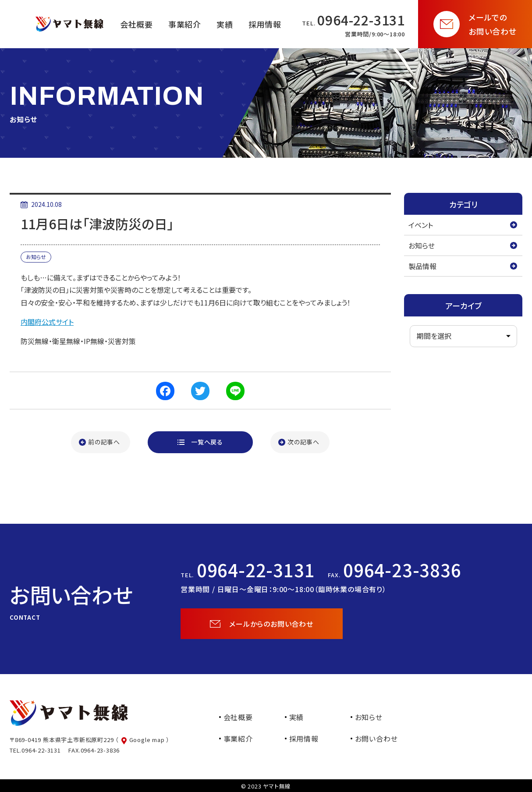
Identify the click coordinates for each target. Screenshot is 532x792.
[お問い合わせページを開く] (475, 24)
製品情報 (422, 266)
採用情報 (304, 739)
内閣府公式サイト (47, 322)
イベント (421, 225)
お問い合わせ (376, 739)
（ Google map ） (142, 740)
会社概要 (238, 717)
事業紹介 (238, 739)
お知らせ (422, 245)
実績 (297, 717)
